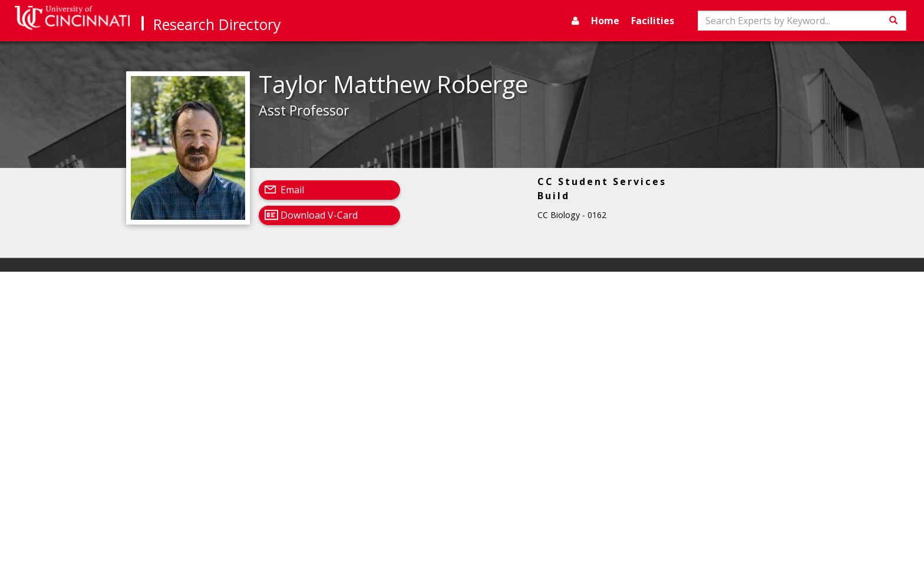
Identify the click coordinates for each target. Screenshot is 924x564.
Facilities (653, 21)
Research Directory (217, 24)
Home (605, 21)
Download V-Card (319, 215)
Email (292, 190)
